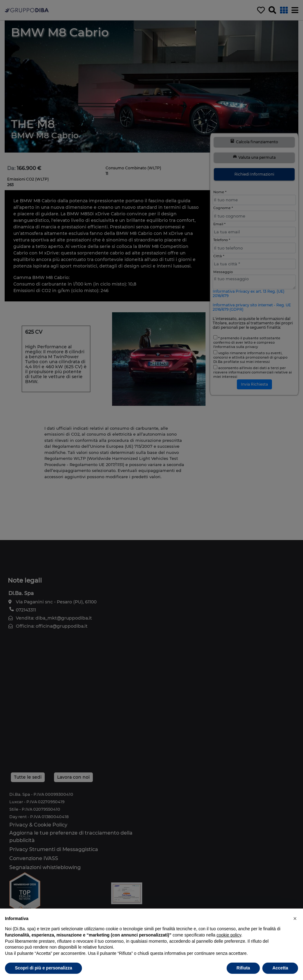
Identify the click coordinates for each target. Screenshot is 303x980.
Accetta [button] (280, 968)
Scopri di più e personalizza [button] (43, 968)
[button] (295, 918)
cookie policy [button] (229, 935)
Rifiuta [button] (243, 968)
